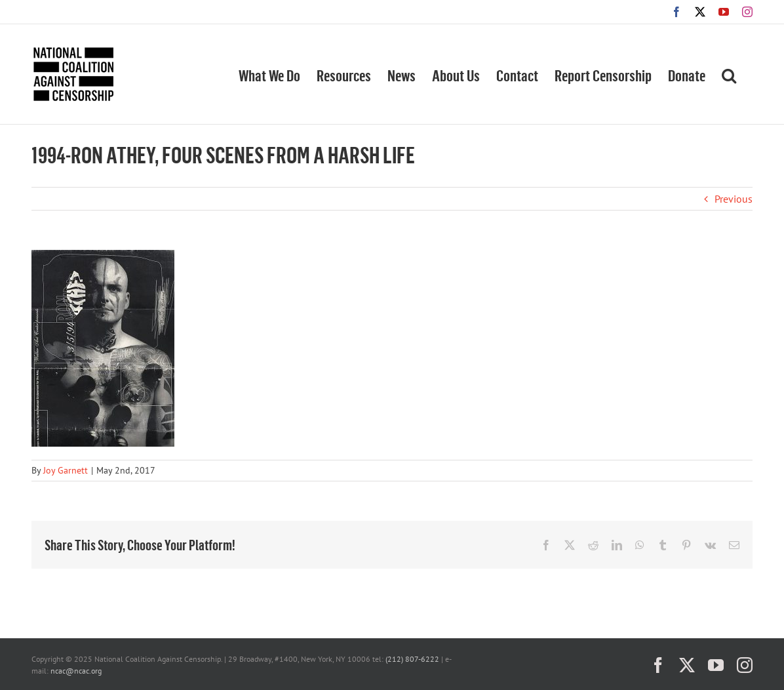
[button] (729, 74)
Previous (734, 199)
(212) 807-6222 (412, 659)
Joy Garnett (66, 470)
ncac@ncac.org (76, 671)
